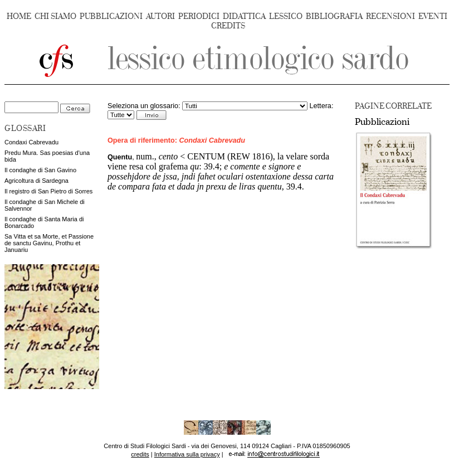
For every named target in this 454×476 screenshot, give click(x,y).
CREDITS (228, 26)
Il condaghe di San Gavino (40, 170)
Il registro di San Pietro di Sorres (48, 191)
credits (140, 454)
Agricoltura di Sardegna (36, 181)
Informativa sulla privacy (187, 454)
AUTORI (160, 16)
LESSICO (286, 16)
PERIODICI (199, 16)
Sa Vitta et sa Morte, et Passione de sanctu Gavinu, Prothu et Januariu (49, 243)
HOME (19, 16)
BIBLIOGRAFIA (334, 16)
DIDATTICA (244, 16)
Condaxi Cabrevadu (31, 142)
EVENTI (433, 16)
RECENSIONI (390, 16)
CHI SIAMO (55, 16)
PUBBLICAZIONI (111, 16)
